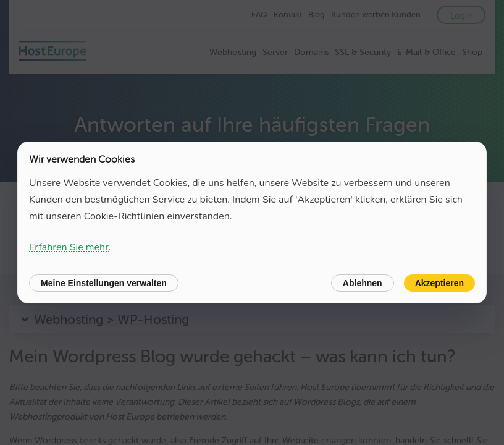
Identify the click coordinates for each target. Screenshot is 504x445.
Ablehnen (363, 283)
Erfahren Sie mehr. (70, 247)
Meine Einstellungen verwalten (104, 283)
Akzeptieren (439, 283)
